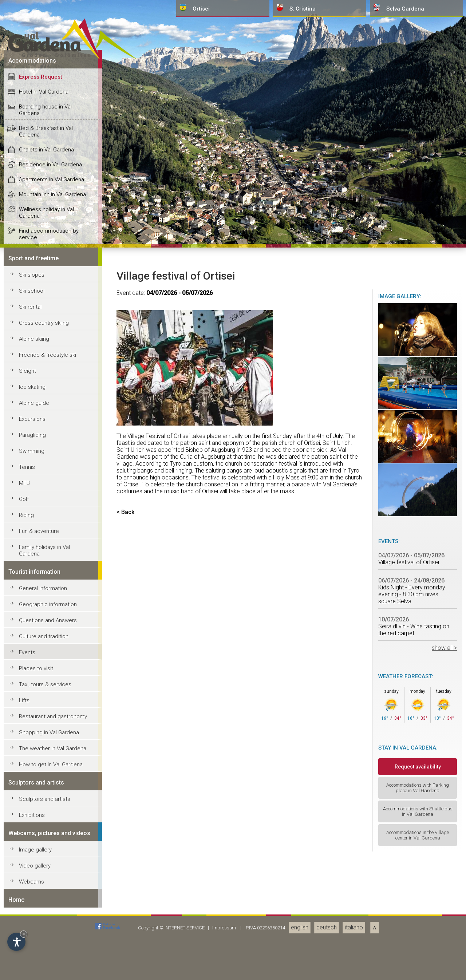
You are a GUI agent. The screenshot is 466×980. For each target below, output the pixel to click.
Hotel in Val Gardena (44, 628)
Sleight (27, 908)
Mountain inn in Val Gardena (52, 731)
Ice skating (32, 924)
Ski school (32, 827)
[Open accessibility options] (16, 942)
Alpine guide (34, 940)
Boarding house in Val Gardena (45, 647)
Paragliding (32, 972)
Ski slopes (32, 811)
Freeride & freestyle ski (48, 892)
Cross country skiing (44, 860)
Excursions (32, 956)
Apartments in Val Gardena (52, 716)
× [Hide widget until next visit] (24, 934)
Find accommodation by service (49, 771)
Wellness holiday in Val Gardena (46, 749)
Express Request (41, 613)
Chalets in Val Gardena (46, 686)
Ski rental (30, 843)
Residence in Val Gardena (50, 701)
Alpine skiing (34, 876)
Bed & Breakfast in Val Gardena (46, 668)
